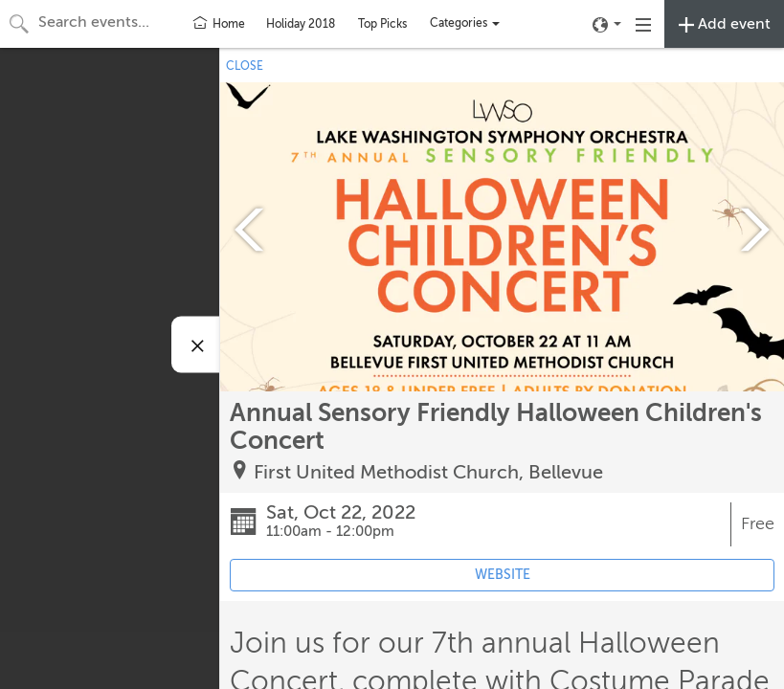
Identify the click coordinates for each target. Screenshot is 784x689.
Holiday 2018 (301, 24)
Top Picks (382, 24)
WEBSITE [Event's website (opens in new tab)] (503, 575)
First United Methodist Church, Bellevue (428, 472)
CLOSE (245, 66)
